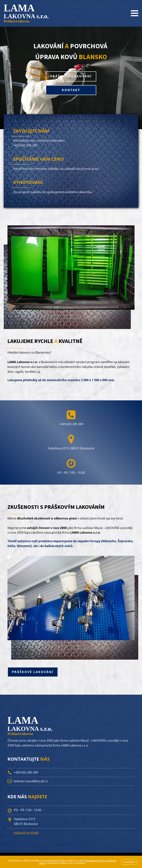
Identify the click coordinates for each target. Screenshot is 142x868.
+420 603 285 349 (25, 145)
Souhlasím (129, 862)
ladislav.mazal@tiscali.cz (31, 781)
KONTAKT (71, 90)
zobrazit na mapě (26, 833)
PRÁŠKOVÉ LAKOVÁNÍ (71, 76)
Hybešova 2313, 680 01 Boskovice (71, 448)
